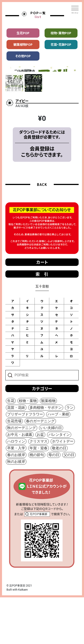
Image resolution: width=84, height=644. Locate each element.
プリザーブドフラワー (25, 461)
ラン (70, 454)
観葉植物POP (23, 44)
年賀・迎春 (39, 495)
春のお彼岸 (16, 501)
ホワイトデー (63, 488)
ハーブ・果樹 (58, 461)
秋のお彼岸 (16, 508)
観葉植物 (48, 447)
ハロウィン (16, 488)
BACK (42, 231)
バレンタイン (59, 481)
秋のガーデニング (22, 474)
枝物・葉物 (28, 447)
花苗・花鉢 (16, 454)
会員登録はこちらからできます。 (42, 198)
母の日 (54, 501)
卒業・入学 (16, 495)
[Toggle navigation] (75, 10)
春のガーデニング (40, 468)
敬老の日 (59, 495)
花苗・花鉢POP (61, 44)
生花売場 (14, 468)
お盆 (40, 481)
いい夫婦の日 (51, 474)
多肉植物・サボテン (46, 454)
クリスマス (39, 488)
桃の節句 (37, 501)
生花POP (23, 33)
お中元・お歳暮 (20, 481)
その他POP (23, 56)
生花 (11, 447)
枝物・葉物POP (61, 33)
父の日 (69, 501)
